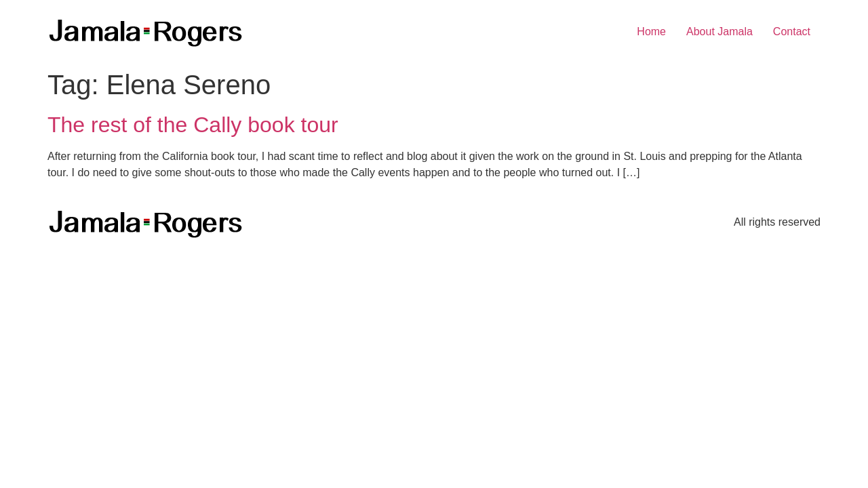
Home (651, 32)
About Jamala (719, 32)
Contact (792, 32)
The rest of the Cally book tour (193, 125)
